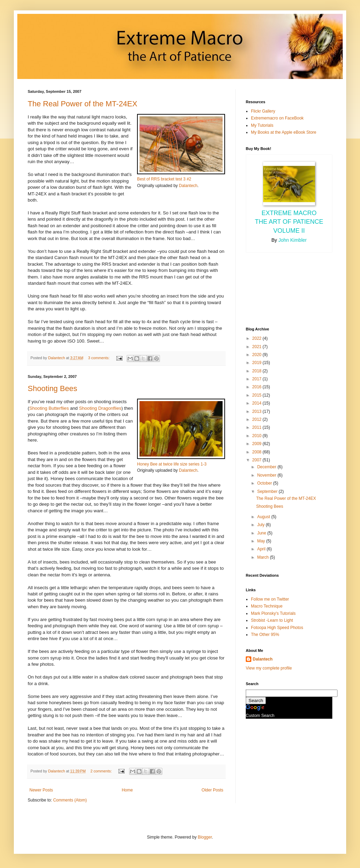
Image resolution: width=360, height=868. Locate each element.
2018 (258, 371)
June (262, 533)
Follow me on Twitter (270, 599)
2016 (258, 387)
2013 (258, 411)
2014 (258, 403)
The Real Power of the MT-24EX (83, 104)
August (264, 517)
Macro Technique (267, 606)
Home (127, 790)
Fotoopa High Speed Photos (277, 628)
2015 (258, 395)
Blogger (205, 837)
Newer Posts (41, 790)
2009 (258, 444)
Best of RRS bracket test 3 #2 (164, 179)
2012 (258, 419)
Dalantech (188, 186)
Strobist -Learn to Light (272, 620)
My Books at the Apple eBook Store (284, 132)
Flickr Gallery (263, 111)
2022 (258, 338)
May (262, 541)
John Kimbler (292, 240)
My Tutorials (262, 125)
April (262, 549)
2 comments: (102, 771)
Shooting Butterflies (49, 408)
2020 (258, 355)
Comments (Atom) (70, 800)
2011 (258, 427)
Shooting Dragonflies (100, 408)
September (268, 491)
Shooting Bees (52, 388)
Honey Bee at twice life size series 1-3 (172, 464)
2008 (258, 452)
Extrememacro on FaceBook (277, 118)
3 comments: (100, 358)
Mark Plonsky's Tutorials (273, 613)
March (264, 557)
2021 (258, 347)
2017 (258, 379)
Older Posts (212, 790)
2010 (258, 436)
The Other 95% (265, 635)
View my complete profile (269, 668)
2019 (258, 363)
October (265, 483)
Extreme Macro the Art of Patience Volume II (289, 222)
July (262, 525)
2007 (258, 460)
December (267, 467)
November (267, 475)
